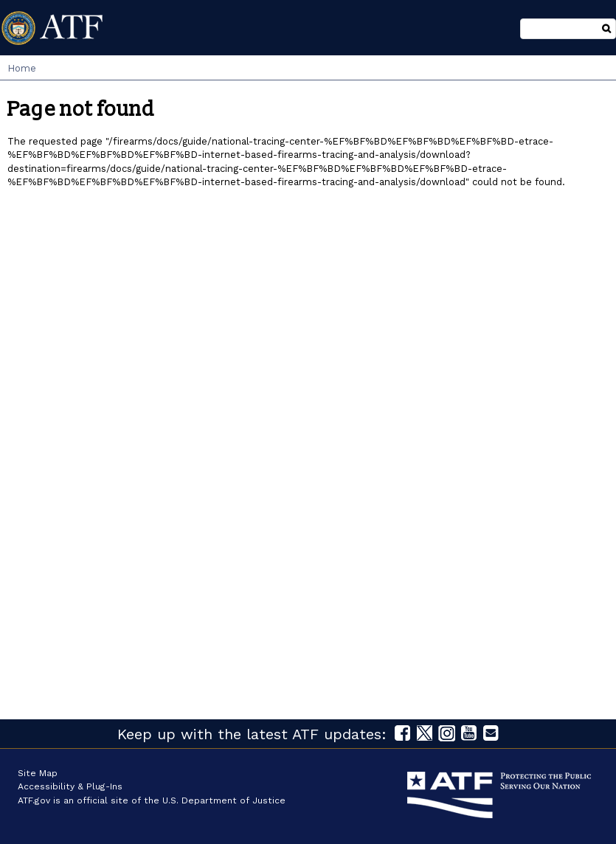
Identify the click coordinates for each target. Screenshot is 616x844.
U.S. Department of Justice (224, 800)
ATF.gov (34, 800)
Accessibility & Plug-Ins (70, 786)
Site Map (38, 773)
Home (22, 68)
